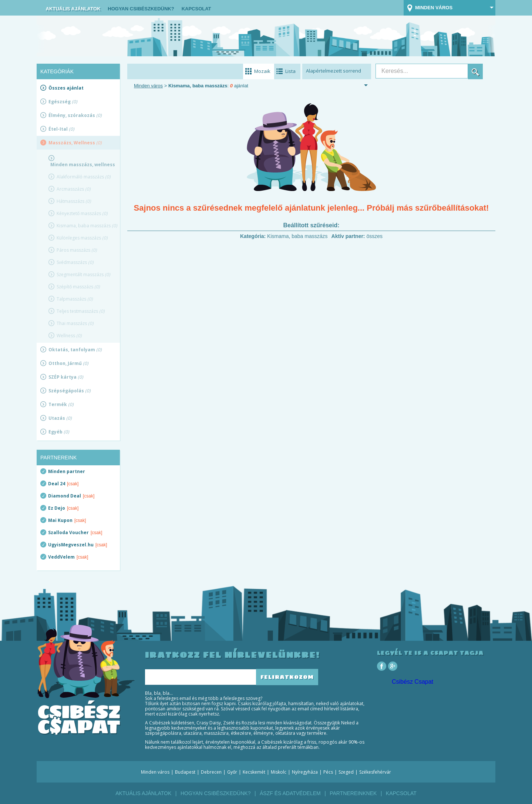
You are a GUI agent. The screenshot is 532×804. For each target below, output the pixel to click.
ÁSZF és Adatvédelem (290, 793)
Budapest (185, 772)
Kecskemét (254, 772)
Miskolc (279, 772)
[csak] (73, 484)
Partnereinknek (353, 793)
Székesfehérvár (375, 772)
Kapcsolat (196, 9)
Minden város (148, 86)
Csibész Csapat (413, 682)
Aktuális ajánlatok (73, 9)
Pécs (328, 772)
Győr (232, 772)
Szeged (346, 772)
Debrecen (211, 772)
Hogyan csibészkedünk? (141, 9)
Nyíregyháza (305, 772)
